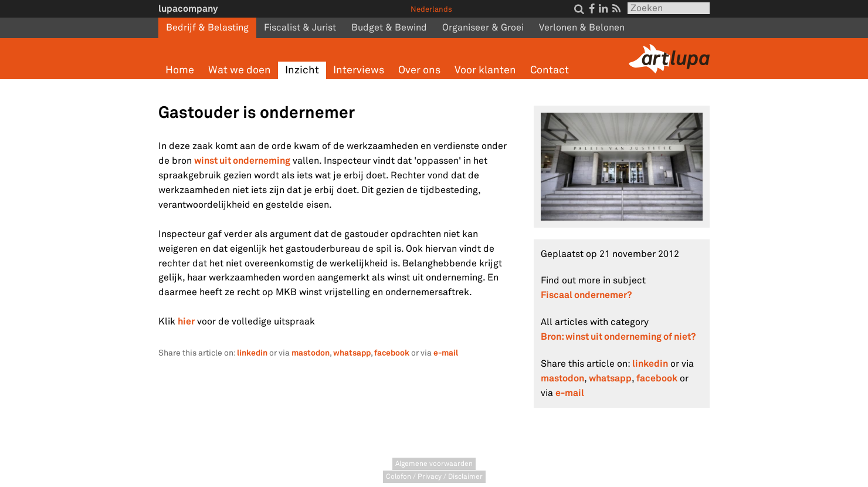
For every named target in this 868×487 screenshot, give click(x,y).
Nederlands (431, 9)
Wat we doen (240, 70)
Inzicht (302, 70)
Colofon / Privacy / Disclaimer (434, 477)
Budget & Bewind (389, 28)
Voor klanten (485, 70)
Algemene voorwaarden (434, 464)
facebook (392, 353)
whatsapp (352, 353)
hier (186, 321)
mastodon (311, 353)
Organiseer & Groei (483, 28)
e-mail (446, 353)
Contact (550, 70)
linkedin (252, 353)
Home (180, 70)
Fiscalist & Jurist (300, 28)
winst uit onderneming (242, 160)
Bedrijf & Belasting (207, 28)
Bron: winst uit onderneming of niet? (618, 336)
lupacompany (188, 9)
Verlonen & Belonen (582, 28)
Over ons (419, 70)
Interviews (359, 70)
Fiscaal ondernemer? (586, 295)
